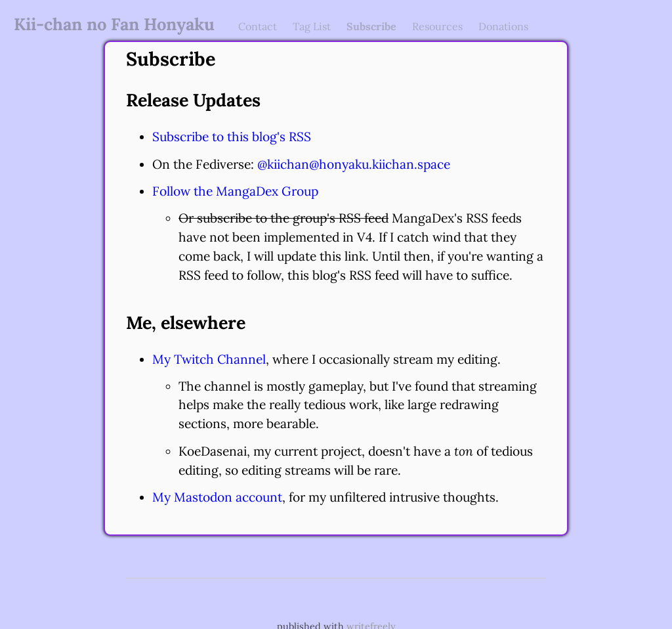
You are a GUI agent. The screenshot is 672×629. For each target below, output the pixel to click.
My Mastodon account (217, 497)
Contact (258, 26)
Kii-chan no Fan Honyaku (114, 24)
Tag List (312, 26)
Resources (437, 26)
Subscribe (371, 26)
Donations (503, 26)
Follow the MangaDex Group (235, 191)
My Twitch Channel (209, 359)
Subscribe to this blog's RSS (232, 137)
